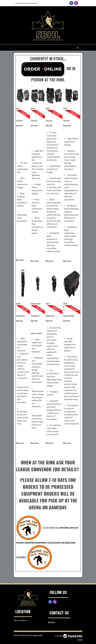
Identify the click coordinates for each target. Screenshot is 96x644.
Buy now (20, 260)
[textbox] (48, 315)
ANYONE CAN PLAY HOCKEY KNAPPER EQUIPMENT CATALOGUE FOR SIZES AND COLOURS (47, 542)
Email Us (52, 622)
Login (80, 639)
